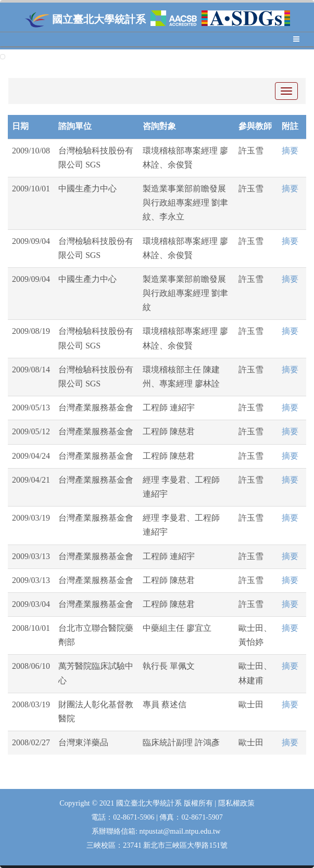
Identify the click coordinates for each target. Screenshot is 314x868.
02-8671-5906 (135, 817)
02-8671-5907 (202, 817)
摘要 (290, 151)
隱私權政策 (236, 803)
